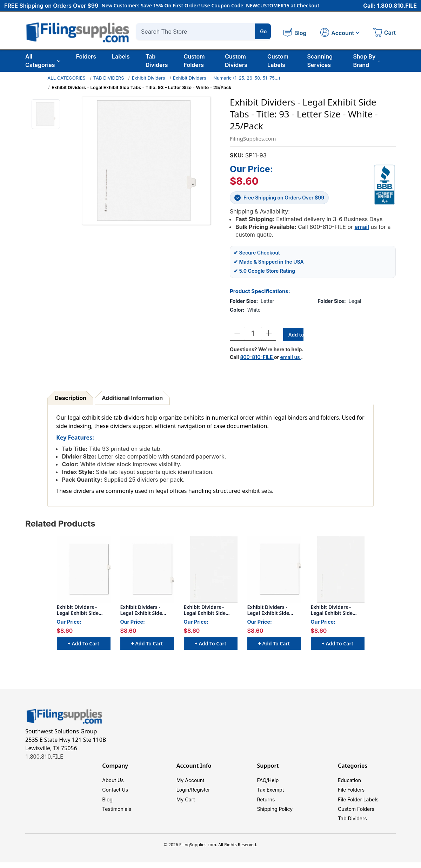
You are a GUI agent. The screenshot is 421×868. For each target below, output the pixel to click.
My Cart (186, 803)
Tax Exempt (270, 792)
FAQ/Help (268, 782)
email (362, 227)
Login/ (184, 792)
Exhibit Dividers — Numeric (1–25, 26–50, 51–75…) (227, 78)
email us (291, 358)
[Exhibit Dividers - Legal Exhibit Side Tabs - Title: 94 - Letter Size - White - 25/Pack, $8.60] (147, 570)
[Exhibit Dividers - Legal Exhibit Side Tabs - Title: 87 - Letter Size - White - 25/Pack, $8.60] (84, 570)
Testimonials (116, 813)
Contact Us (115, 792)
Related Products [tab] (60, 525)
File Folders (351, 792)
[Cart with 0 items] (385, 33)
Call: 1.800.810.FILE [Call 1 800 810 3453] (390, 6)
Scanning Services (320, 61)
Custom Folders (194, 61)
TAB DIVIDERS (109, 78)
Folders (86, 56)
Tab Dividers (157, 61)
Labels (121, 56)
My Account (191, 782)
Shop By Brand (366, 61)
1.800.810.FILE (44, 758)
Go (263, 31)
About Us (113, 782)
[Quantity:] (253, 335)
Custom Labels (278, 61)
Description (71, 399)
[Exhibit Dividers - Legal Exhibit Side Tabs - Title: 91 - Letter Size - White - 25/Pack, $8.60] (338, 570)
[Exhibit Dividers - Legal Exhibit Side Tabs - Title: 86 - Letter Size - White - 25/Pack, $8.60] (274, 570)
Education (349, 782)
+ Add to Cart (83, 648)
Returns (266, 803)
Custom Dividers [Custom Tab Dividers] (236, 61)
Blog (107, 803)
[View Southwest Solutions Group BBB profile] (385, 185)
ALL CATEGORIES (66, 78)
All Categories (43, 61)
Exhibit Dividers (149, 78)
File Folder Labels (358, 803)
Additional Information (132, 399)
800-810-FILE (257, 358)
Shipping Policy (275, 813)
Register (200, 792)
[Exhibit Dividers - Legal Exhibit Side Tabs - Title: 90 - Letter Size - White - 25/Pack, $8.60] (211, 570)
